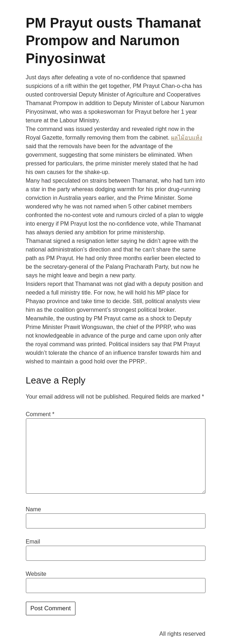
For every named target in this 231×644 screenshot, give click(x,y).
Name (34, 509)
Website (36, 574)
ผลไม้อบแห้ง (187, 138)
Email (33, 542)
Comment (40, 414)
